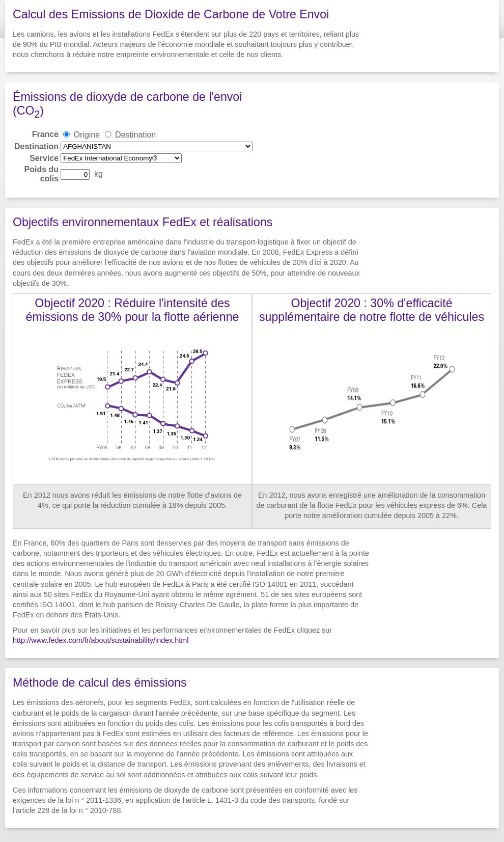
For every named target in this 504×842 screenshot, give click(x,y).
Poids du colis (42, 174)
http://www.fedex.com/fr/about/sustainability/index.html (101, 640)
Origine (87, 135)
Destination (135, 135)
